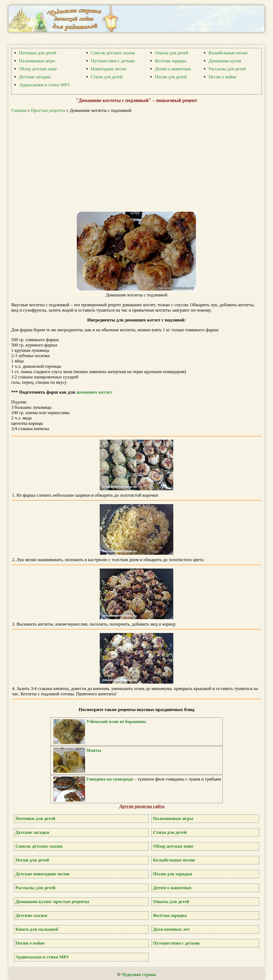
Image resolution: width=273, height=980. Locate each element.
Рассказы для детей (227, 69)
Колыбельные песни (228, 53)
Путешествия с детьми (113, 61)
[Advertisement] (139, 162)
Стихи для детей (107, 77)
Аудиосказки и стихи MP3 (44, 85)
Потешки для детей (38, 53)
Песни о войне (222, 77)
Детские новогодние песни (42, 874)
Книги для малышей (37, 929)
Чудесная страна (139, 975)
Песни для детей (171, 77)
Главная (19, 110)
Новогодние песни (109, 69)
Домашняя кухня (225, 61)
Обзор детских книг (38, 69)
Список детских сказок (113, 53)
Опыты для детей (172, 53)
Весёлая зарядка (170, 61)
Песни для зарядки (172, 874)
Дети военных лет (171, 929)
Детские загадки (35, 77)
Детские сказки (31, 915)
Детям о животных (173, 69)
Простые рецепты (48, 110)
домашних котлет (94, 392)
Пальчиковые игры (37, 61)
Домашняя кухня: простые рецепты (52, 902)
